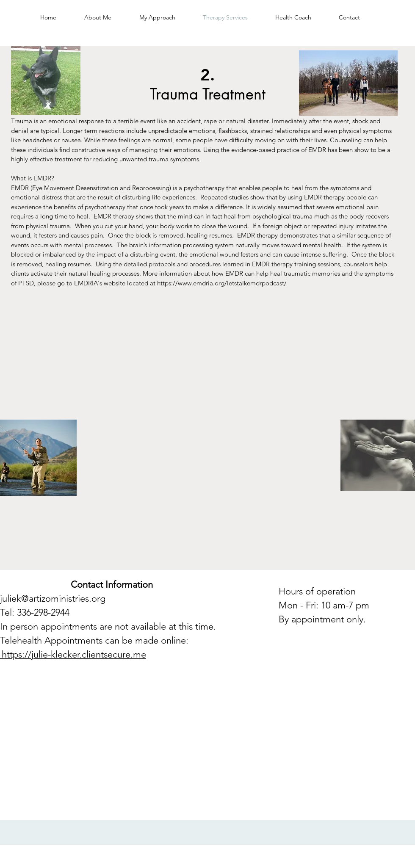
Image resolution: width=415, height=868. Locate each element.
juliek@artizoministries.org (53, 598)
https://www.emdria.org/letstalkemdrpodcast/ (222, 283)
